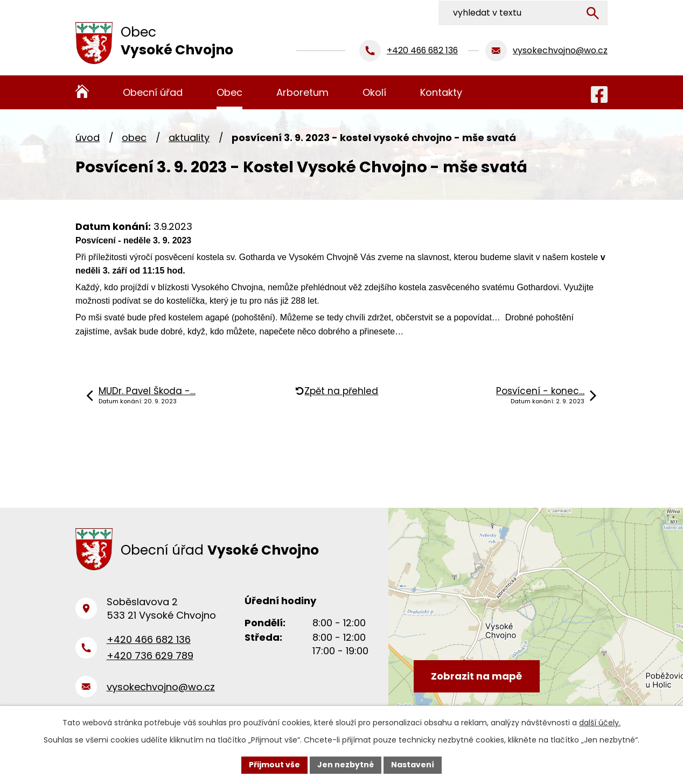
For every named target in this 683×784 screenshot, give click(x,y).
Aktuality (189, 138)
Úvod (88, 138)
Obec (134, 138)
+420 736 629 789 (150, 657)
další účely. (600, 723)
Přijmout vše (274, 765)
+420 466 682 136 (149, 641)
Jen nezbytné (346, 765)
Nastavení (413, 765)
